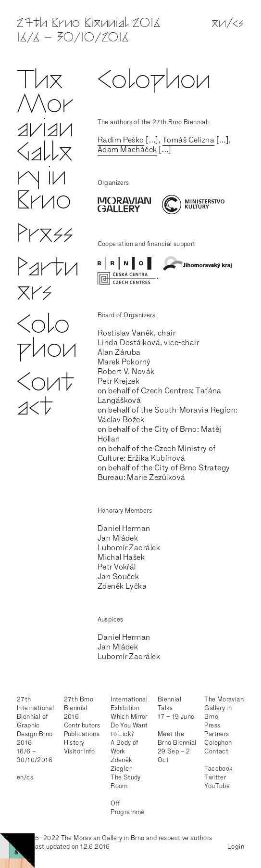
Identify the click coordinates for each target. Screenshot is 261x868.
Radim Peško (121, 140)
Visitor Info (80, 751)
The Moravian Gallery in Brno (45, 142)
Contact (45, 396)
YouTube (217, 786)
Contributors (82, 725)
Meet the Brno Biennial (177, 738)
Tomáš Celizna (188, 140)
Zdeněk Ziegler (121, 764)
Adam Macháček (127, 149)
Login (236, 847)
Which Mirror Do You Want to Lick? (129, 725)
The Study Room (126, 782)
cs (238, 24)
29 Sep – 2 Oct (174, 756)
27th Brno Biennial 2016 (79, 708)
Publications (82, 734)
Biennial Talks (169, 704)
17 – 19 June (176, 717)
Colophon (47, 338)
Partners (48, 281)
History (74, 743)
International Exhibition (129, 704)
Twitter (215, 777)
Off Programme (128, 808)
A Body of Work (124, 747)
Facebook (218, 769)
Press (45, 235)
